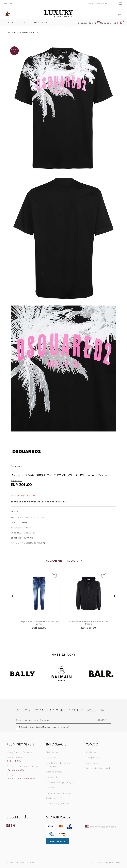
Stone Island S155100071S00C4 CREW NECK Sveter (39, 623)
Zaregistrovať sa (36, 23)
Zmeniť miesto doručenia (101, 827)
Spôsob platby (54, 777)
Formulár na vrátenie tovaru (61, 793)
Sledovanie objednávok (98, 768)
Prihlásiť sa (13, 23)
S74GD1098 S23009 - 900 (32, 518)
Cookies (50, 788)
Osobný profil (92, 763)
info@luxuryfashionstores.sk (21, 779)
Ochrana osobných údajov (60, 782)
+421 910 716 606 (15, 770)
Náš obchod (53, 752)
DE (6, 4)
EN (11, 4)
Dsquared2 (30, 533)
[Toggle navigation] (119, 14)
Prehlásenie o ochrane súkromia (56, 727)
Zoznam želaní (89, 22)
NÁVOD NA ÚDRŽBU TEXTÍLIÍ (28, 543)
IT (16, 4)
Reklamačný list (54, 798)
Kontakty (51, 758)
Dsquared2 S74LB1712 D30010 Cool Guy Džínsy (88, 623)
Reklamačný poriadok (58, 804)
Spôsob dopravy (55, 772)
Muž (28, 528)
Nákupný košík (111, 22)
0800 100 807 (14, 761)
